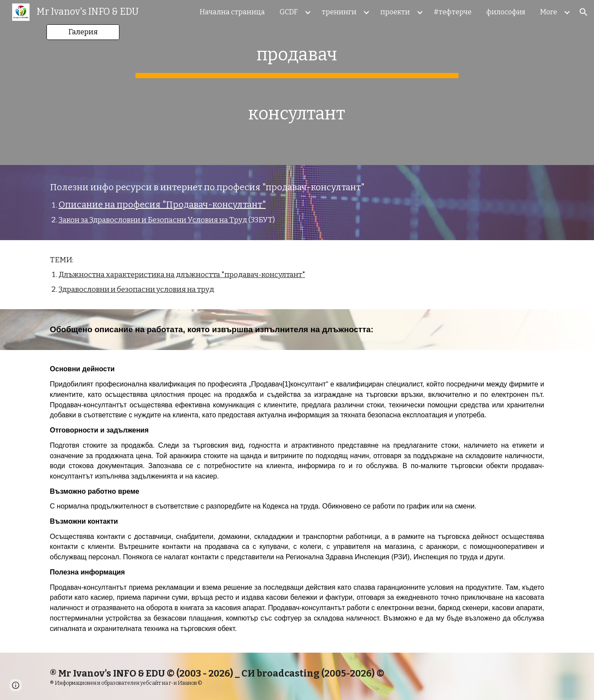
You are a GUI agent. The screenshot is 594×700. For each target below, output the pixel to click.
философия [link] (506, 12)
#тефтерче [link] (453, 12)
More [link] (549, 12)
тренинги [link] (339, 12)
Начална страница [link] (232, 12)
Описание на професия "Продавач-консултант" (162, 205)
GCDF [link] (289, 12)
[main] (297, 83)
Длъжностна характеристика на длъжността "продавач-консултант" (182, 275)
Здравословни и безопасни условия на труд (136, 289)
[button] (584, 12)
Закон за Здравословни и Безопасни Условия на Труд (153, 220)
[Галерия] (83, 32)
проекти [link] (395, 12)
